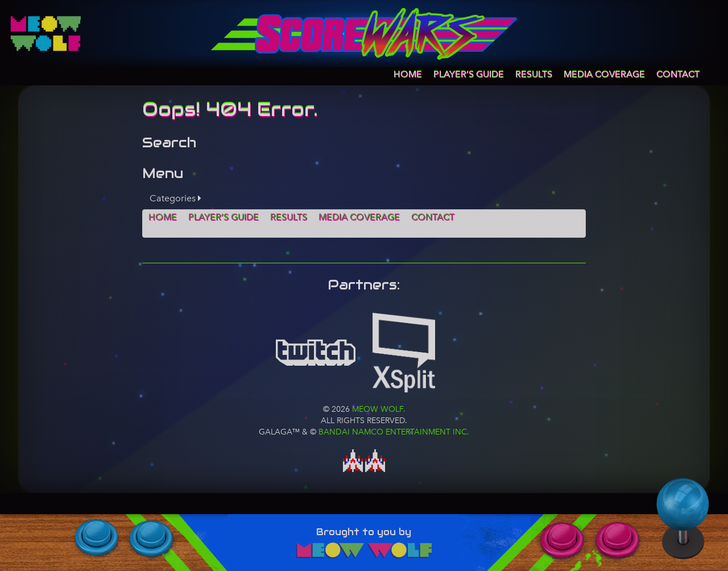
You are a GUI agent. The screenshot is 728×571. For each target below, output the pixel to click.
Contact (678, 74)
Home (408, 74)
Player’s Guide (469, 74)
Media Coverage (604, 74)
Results (534, 74)
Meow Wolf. (378, 409)
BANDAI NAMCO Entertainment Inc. (394, 432)
